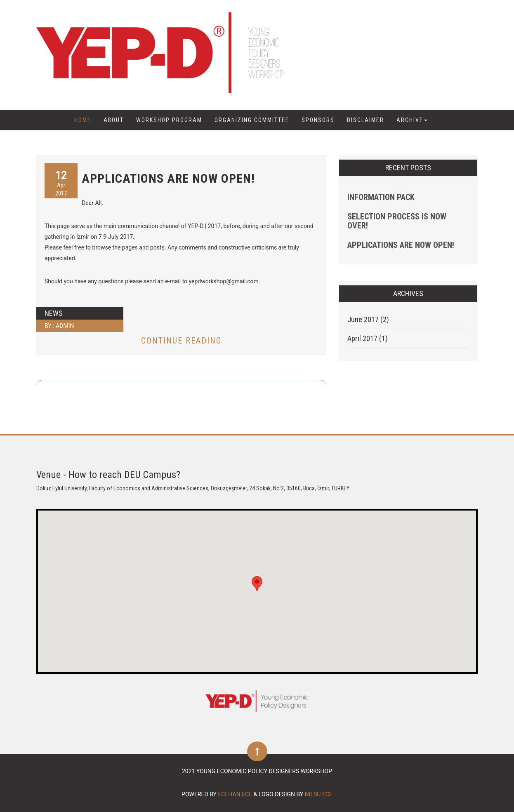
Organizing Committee (252, 120)
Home (83, 120)
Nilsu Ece (319, 794)
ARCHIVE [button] (412, 120)
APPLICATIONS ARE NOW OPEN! (168, 178)
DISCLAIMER (365, 120)
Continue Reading (181, 341)
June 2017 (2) (368, 319)
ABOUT (114, 120)
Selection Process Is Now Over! (397, 221)
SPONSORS (318, 120)
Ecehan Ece (235, 794)
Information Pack (381, 197)
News (54, 313)
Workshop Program (169, 120)
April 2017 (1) (368, 338)
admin (65, 326)
